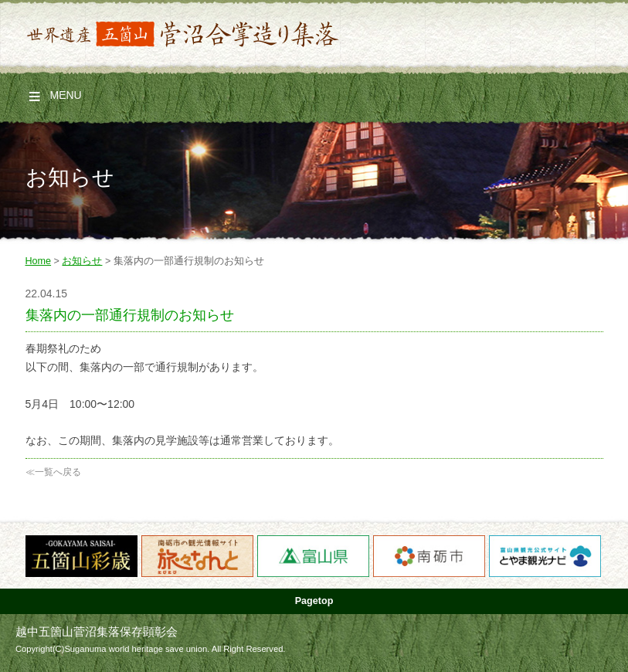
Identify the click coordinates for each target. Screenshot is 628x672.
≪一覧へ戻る (53, 472)
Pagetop (314, 601)
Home (39, 261)
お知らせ (82, 261)
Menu (66, 95)
